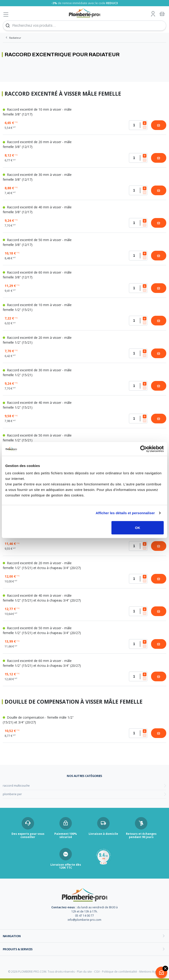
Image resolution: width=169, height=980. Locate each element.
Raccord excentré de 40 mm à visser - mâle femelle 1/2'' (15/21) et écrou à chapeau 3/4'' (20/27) (42, 598)
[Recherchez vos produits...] (84, 26)
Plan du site (84, 972)
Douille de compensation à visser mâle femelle (74, 702)
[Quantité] (138, 125)
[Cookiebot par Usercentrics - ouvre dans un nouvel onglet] (144, 449)
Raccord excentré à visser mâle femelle (63, 94)
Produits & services (18, 949)
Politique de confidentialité (119, 972)
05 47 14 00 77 (84, 916)
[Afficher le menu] (6, 14)
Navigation (12, 936)
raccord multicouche (16, 786)
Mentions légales (150, 972)
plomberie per (12, 794)
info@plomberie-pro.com (84, 920)
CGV (97, 972)
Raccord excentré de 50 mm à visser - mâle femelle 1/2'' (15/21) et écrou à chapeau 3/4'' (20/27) (42, 630)
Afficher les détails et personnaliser (125, 513)
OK (138, 527)
